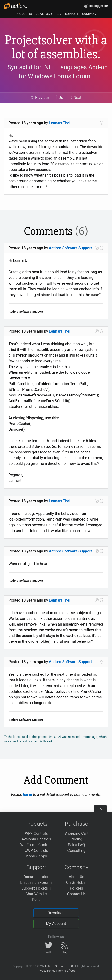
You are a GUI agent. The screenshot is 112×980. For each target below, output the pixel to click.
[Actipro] (15, 6)
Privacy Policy (46, 971)
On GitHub (76, 883)
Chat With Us (36, 894)
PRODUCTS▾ (24, 14)
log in (27, 794)
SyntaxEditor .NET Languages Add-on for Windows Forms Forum (57, 72)
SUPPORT (72, 14)
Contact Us (76, 894)
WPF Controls (36, 833)
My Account (56, 924)
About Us (76, 877)
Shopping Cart (76, 833)
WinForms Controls (36, 845)
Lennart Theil (60, 123)
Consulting (76, 850)
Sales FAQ (76, 845)
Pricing (76, 839)
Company (76, 867)
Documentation (36, 877)
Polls (36, 900)
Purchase (76, 824)
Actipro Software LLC (59, 966)
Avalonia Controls (36, 839)
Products (36, 824)
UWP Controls (36, 850)
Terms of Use (67, 971)
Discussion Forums (36, 883)
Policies (76, 888)
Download (56, 913)
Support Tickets (36, 888)
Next (75, 97)
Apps (43, 856)
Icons (30, 856)
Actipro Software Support (71, 248)
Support (36, 867)
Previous (40, 97)
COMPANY (89, 14)
